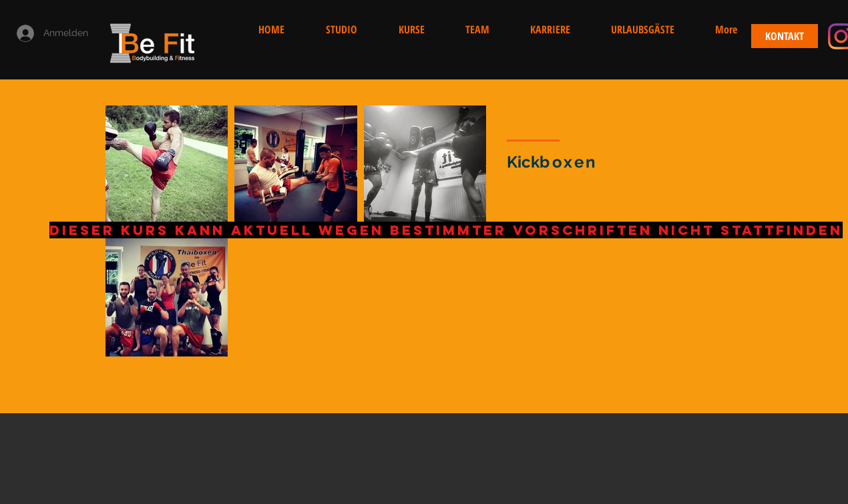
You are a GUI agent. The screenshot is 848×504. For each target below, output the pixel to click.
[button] (726, 29)
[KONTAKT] (785, 36)
